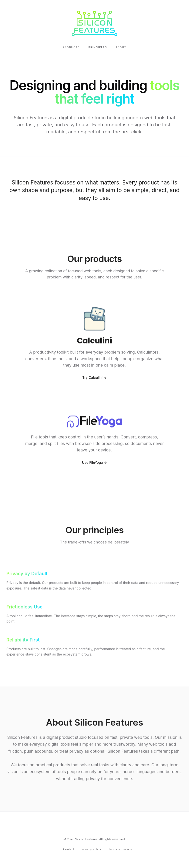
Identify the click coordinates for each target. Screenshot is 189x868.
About (121, 47)
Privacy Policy (91, 849)
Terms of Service (120, 849)
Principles (98, 47)
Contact (69, 849)
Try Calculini (92, 379)
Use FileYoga (92, 463)
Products (71, 47)
